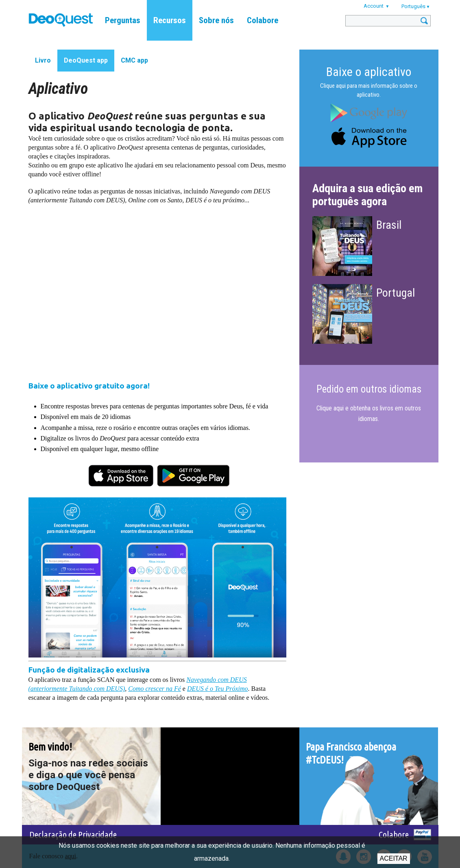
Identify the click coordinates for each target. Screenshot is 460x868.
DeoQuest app (86, 60)
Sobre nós (216, 20)
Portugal (396, 293)
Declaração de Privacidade (73, 834)
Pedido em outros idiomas (369, 389)
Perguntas (123, 20)
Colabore (263, 20)
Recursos (170, 20)
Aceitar (394, 858)
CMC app (134, 60)
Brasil (389, 225)
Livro (43, 60)
